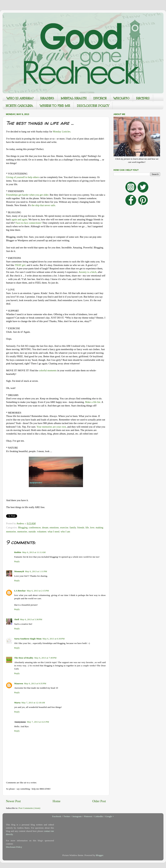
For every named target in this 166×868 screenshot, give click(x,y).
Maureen (19, 683)
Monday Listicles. (62, 132)
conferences (35, 527)
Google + (110, 816)
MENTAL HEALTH (74, 98)
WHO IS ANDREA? (20, 98)
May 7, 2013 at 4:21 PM (38, 722)
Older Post (99, 801)
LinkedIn (99, 816)
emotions (54, 527)
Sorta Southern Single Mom (28, 639)
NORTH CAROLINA (19, 106)
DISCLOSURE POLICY (93, 106)
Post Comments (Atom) (29, 808)
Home (57, 801)
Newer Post (13, 801)
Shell (17, 619)
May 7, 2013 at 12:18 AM (33, 703)
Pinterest (88, 816)
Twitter (67, 816)
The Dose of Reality (24, 658)
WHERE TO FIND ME (55, 106)
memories (22, 532)
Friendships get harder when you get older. (28, 195)
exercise (64, 527)
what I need (53, 532)
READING (47, 98)
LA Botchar (20, 591)
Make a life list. (93, 402)
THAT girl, (20, 265)
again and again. (20, 219)
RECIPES (143, 98)
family (73, 527)
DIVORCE (100, 98)
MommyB (19, 571)
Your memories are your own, (52, 427)
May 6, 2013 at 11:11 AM (34, 552)
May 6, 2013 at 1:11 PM (36, 571)
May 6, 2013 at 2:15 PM (38, 591)
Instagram (77, 816)
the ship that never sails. (44, 205)
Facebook (57, 816)
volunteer (42, 532)
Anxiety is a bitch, (88, 272)
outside (32, 532)
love (92, 527)
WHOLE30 (122, 98)
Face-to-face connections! (29, 223)
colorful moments (48, 370)
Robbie (18, 552)
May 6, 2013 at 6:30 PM (54, 639)
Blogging (23, 527)
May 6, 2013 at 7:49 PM (45, 658)
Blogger (100, 855)
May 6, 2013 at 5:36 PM (31, 619)
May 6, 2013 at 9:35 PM (35, 683)
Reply (17, 561)
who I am (65, 532)
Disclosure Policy (14, 847)
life (87, 527)
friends (81, 527)
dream (45, 527)
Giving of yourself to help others (23, 177)
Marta (17, 703)
